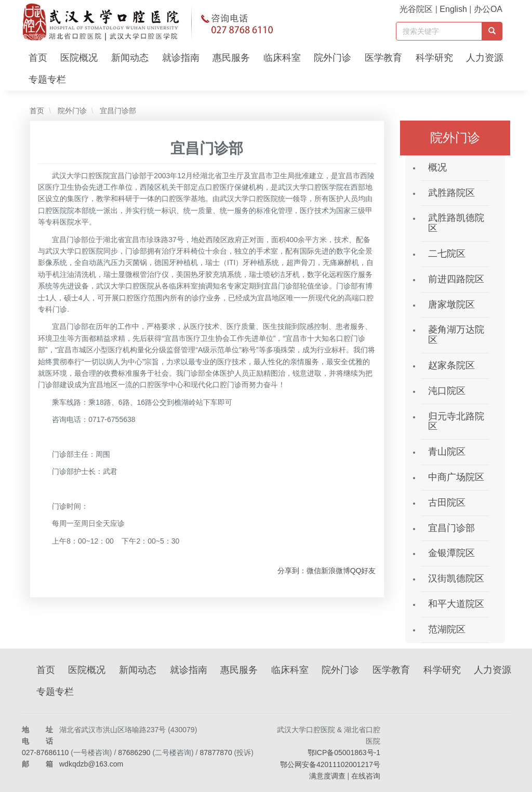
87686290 (134, 753)
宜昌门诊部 (117, 111)
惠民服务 (231, 58)
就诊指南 (181, 58)
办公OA (488, 9)
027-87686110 (45, 753)
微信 (314, 571)
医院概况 (79, 58)
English (453, 9)
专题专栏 (47, 80)
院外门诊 (332, 58)
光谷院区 (416, 9)
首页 (38, 58)
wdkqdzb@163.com (91, 764)
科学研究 (434, 58)
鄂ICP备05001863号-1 (344, 753)
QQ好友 (363, 571)
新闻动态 (130, 58)
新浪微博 (336, 571)
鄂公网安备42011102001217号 (330, 764)
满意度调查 (327, 776)
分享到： (292, 571)
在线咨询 (366, 776)
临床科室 (282, 58)
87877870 (216, 753)
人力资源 (485, 58)
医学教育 (383, 58)
